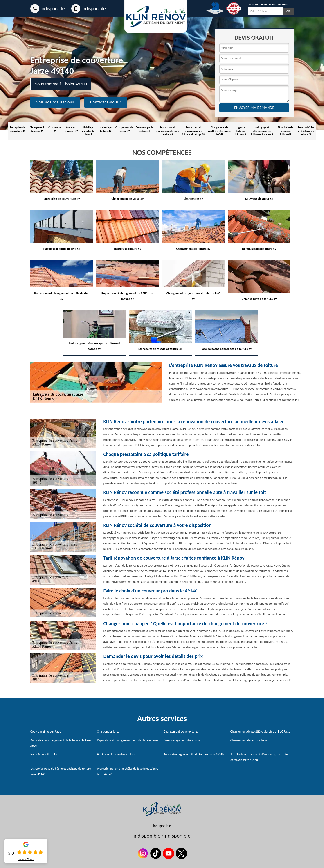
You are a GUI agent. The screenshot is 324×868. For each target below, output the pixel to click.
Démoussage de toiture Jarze (182, 740)
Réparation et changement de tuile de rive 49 (167, 131)
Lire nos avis (26, 859)
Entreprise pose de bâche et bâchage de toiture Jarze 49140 (61, 771)
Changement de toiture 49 (124, 129)
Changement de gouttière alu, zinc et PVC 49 (219, 131)
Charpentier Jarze (108, 731)
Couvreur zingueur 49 (71, 129)
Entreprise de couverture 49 (17, 129)
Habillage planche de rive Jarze (117, 754)
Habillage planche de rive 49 (88, 131)
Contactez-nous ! (106, 102)
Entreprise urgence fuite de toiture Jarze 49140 (194, 754)
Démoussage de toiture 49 (145, 129)
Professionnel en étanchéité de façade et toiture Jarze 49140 (128, 771)
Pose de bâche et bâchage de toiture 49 (306, 131)
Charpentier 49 (55, 129)
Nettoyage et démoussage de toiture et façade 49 (262, 131)
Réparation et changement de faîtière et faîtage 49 (193, 131)
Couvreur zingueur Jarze (46, 731)
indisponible (47, 9)
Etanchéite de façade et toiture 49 (286, 131)
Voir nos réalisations (55, 102)
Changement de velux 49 (37, 129)
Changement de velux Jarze (181, 731)
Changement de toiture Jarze (249, 740)
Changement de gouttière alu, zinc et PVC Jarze (260, 731)
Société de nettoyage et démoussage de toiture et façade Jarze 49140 (260, 757)
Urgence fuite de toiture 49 (240, 131)
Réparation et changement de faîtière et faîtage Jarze (61, 743)
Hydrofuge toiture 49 (106, 129)
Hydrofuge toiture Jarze (45, 754)
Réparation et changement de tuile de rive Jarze (127, 740)
